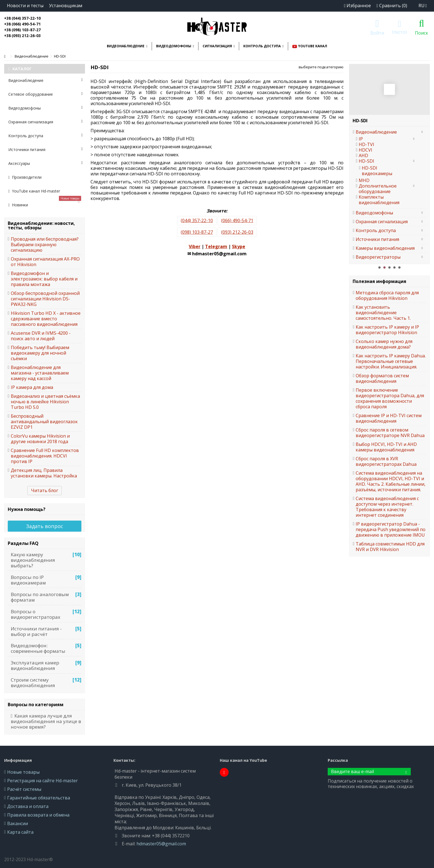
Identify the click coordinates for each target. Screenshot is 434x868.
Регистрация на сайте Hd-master (42, 781)
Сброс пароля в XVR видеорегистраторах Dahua (386, 461)
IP (361, 139)
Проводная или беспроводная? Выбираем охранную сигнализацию (45, 245)
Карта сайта (20, 832)
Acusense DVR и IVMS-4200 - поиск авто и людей (41, 336)
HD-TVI (366, 144)
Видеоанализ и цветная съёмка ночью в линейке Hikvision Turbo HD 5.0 (45, 402)
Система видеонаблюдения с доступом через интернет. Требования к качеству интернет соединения (387, 507)
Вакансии (18, 823)
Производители (25, 177)
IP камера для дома (32, 387)
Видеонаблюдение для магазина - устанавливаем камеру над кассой (40, 373)
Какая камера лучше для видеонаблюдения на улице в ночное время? (46, 722)
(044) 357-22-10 (197, 220)
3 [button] (389, 267)
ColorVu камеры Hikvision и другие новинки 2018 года (40, 439)
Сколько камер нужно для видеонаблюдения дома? (384, 344)
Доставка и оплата (28, 806)
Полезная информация (379, 281)
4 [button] (394, 267)
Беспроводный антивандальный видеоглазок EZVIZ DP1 (44, 422)
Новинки (45, 203)
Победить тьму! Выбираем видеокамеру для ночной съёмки (40, 353)
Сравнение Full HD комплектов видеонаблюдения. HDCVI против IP (45, 456)
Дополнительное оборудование (378, 189)
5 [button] (399, 267)
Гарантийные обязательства (39, 798)
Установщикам (66, 6)
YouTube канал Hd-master (34, 191)
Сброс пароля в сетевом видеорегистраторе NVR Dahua (390, 433)
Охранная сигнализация (46, 122)
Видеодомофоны (46, 108)
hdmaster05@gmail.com (161, 844)
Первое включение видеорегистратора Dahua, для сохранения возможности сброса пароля (390, 398)
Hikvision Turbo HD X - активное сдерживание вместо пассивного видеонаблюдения (46, 319)
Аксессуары (46, 163)
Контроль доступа (46, 136)
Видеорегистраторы (378, 257)
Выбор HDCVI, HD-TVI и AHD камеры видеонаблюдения (386, 447)
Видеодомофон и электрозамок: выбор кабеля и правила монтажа (44, 279)
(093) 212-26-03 (237, 232)
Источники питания (46, 150)
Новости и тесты (25, 6)
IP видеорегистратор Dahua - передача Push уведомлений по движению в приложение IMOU (391, 529)
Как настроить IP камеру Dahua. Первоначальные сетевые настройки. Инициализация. (391, 361)
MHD (364, 180)
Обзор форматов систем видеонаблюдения (382, 378)
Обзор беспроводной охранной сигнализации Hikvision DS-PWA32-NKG (45, 299)
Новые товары (23, 772)
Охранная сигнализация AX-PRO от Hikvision (45, 262)
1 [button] (379, 267)
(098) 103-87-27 (197, 232)
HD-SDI (366, 161)
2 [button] (384, 267)
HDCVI (365, 150)
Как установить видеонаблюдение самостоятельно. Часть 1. (383, 313)
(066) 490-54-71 (237, 220)
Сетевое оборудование (46, 94)
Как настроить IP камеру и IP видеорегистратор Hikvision (387, 330)
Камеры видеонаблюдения (385, 248)
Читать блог (45, 490)
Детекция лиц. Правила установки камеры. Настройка (44, 473)
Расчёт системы (24, 789)
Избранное (357, 6)
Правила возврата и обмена (38, 815)
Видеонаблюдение (46, 80)
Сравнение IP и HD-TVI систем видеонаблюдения (389, 418)
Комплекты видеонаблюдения (379, 200)
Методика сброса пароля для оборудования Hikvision (387, 295)
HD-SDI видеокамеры (377, 171)
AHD (363, 155)
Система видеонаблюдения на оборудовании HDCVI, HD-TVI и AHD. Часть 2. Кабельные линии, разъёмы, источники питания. (391, 481)
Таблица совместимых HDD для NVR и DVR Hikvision (390, 547)
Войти (377, 32)
